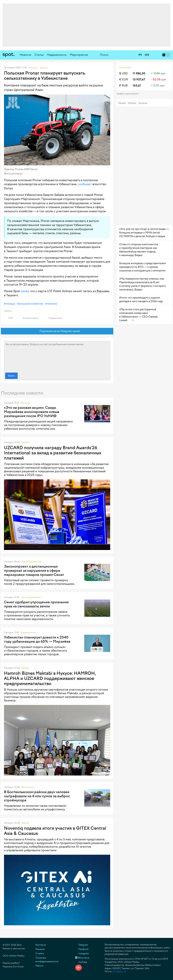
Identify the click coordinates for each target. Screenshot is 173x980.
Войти (11, 376)
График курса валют (129, 94)
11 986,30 (139, 73)
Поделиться (53, 318)
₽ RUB (123, 86)
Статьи (39, 55)
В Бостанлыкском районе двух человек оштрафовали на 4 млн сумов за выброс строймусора (37, 796)
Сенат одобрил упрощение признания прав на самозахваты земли (36, 604)
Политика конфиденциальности (47, 960)
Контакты (143, 103)
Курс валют (125, 67)
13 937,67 (139, 79)
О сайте (40, 954)
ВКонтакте (82, 958)
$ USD (123, 73)
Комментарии (29, 318)
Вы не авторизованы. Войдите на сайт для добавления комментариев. (57, 356)
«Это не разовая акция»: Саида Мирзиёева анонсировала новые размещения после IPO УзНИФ (32, 412)
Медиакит (132, 103)
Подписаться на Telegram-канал (57, 331)
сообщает (85, 184)
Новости (25, 55)
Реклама (122, 103)
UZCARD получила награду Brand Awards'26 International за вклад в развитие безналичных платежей (53, 453)
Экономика (27, 787)
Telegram (82, 945)
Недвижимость (57, 55)
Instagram (82, 954)
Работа (39, 966)
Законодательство (31, 562)
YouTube (81, 962)
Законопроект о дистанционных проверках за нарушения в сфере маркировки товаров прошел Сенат (34, 571)
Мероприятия (79, 55)
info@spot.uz (119, 971)
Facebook (82, 949)
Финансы (26, 403)
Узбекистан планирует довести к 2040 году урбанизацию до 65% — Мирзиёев (37, 639)
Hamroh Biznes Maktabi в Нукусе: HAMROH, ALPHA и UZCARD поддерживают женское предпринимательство (50, 678)
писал (25, 291)
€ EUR (124, 79)
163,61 (137, 86)
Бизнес (25, 442)
